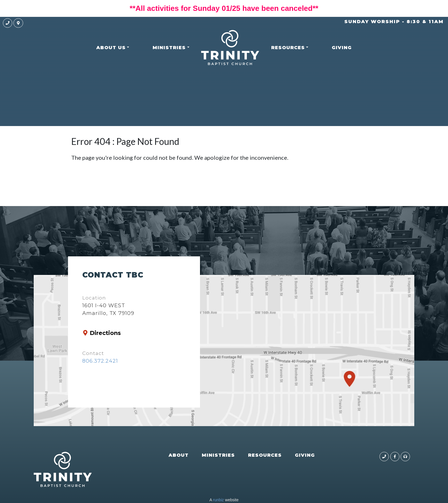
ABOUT (179, 455)
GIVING (342, 48)
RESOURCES (265, 455)
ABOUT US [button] (111, 48)
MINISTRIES (218, 455)
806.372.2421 (100, 361)
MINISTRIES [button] (169, 48)
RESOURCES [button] (288, 48)
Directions (105, 333)
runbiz (218, 500)
